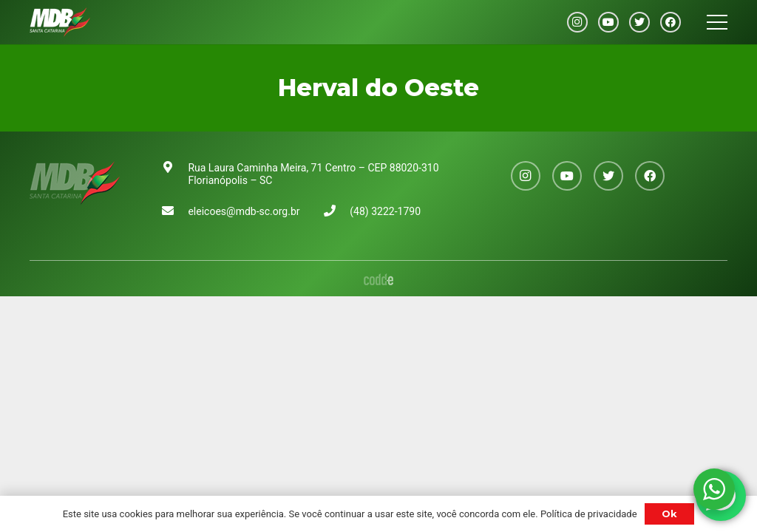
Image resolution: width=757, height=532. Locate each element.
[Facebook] (671, 22)
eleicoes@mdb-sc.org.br (244, 211)
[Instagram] (577, 22)
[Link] (60, 22)
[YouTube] (608, 22)
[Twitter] (639, 22)
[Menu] (717, 22)
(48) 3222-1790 (385, 211)
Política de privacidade (589, 514)
